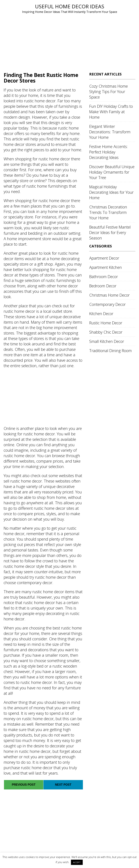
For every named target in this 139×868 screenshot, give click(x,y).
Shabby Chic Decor (106, 332)
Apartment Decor (104, 258)
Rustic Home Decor (106, 323)
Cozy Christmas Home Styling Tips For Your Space (109, 91)
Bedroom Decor (103, 286)
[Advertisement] (69, 41)
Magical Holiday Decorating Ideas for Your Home (111, 192)
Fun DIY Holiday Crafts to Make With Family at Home (111, 112)
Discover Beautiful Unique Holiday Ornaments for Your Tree (112, 172)
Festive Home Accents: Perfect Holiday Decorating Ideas (109, 152)
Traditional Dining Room (110, 350)
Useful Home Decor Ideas (70, 6)
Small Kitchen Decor (107, 341)
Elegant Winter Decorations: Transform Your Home (110, 132)
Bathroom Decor (104, 276)
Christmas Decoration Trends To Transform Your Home (108, 212)
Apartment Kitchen (106, 267)
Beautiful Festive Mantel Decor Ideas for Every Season (110, 232)
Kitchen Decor (101, 313)
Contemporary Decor (107, 304)
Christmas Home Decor (109, 295)
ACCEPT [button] (77, 862)
